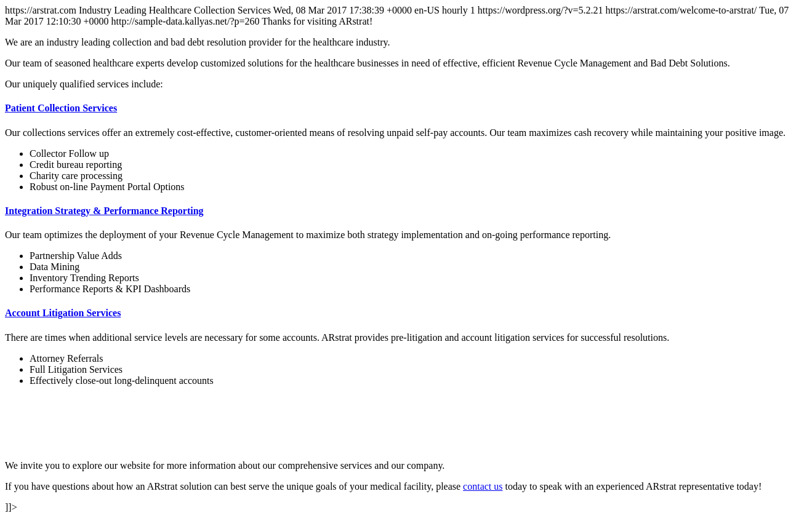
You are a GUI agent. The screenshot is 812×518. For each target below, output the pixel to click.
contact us (483, 486)
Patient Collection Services (61, 108)
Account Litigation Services (63, 313)
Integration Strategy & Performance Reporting (104, 211)
